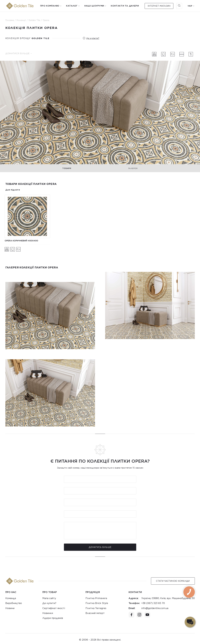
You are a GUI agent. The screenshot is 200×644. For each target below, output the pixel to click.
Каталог (72, 6)
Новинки (48, 613)
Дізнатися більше (19, 53)
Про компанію (50, 6)
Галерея (133, 168)
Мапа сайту (49, 598)
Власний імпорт (95, 613)
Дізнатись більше (100, 547)
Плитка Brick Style (97, 603)
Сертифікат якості (54, 608)
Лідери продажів (53, 618)
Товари (67, 168)
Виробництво (14, 603)
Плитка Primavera (96, 598)
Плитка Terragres (96, 608)
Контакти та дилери (125, 6)
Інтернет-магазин (159, 6)
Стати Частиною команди (173, 581)
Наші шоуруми (94, 6)
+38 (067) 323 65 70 (153, 603)
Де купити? (93, 38)
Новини (10, 608)
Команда (11, 598)
